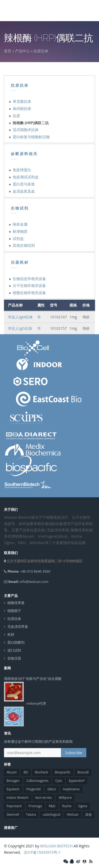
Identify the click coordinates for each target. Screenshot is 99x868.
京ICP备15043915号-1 (42, 852)
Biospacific (63, 772)
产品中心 (22, 51)
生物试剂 (20, 208)
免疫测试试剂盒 (26, 177)
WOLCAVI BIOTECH (56, 846)
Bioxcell (83, 772)
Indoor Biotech (18, 798)
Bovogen (13, 781)
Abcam (12, 772)
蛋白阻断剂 (16, 642)
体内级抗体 (22, 108)
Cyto (59, 781)
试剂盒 (18, 238)
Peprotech (14, 806)
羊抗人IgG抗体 (20, 328)
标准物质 (20, 231)
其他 (88, 814)
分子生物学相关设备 (29, 286)
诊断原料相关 (24, 154)
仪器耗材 (20, 262)
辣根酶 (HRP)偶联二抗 (31, 123)
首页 (8, 51)
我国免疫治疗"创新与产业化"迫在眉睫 (33, 679)
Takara (31, 814)
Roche (67, 806)
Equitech (13, 789)
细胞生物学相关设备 (29, 293)
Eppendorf (77, 781)
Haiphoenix (71, 789)
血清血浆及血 (24, 191)
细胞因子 (14, 611)
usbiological (51, 814)
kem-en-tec (44, 798)
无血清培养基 (18, 627)
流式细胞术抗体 (26, 130)
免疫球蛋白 (22, 170)
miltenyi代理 (36, 703)
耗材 (11, 635)
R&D (52, 806)
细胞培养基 (16, 603)
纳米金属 (20, 224)
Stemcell (13, 814)
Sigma (83, 806)
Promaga (35, 806)
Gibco (52, 789)
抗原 (16, 116)
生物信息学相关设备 (29, 279)
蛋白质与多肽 (24, 184)
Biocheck (41, 772)
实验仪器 (14, 658)
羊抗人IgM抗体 (20, 317)
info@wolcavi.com (34, 582)
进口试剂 (14, 650)
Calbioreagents (37, 781)
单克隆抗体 (22, 101)
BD (26, 772)
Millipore (65, 798)
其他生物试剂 (24, 245)
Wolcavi (73, 814)
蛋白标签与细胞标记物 (31, 137)
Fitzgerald (34, 789)
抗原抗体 (41, 51)
